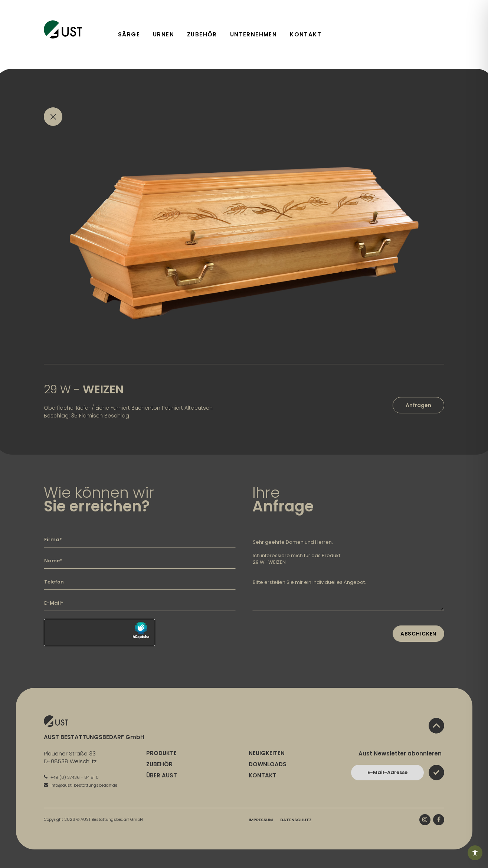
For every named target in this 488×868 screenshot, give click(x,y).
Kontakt (306, 34)
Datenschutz (296, 820)
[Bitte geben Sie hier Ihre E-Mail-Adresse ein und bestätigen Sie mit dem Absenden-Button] (387, 773)
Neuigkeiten (267, 753)
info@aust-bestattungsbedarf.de (81, 785)
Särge (129, 34)
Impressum (261, 820)
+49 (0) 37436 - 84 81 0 (71, 777)
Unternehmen (253, 34)
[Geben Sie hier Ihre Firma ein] (140, 540)
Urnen (163, 34)
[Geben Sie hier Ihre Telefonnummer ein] (140, 582)
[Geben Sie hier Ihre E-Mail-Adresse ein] (140, 603)
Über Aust (162, 775)
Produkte (161, 753)
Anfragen (418, 405)
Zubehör (202, 34)
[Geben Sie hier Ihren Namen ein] (140, 561)
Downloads (268, 764)
